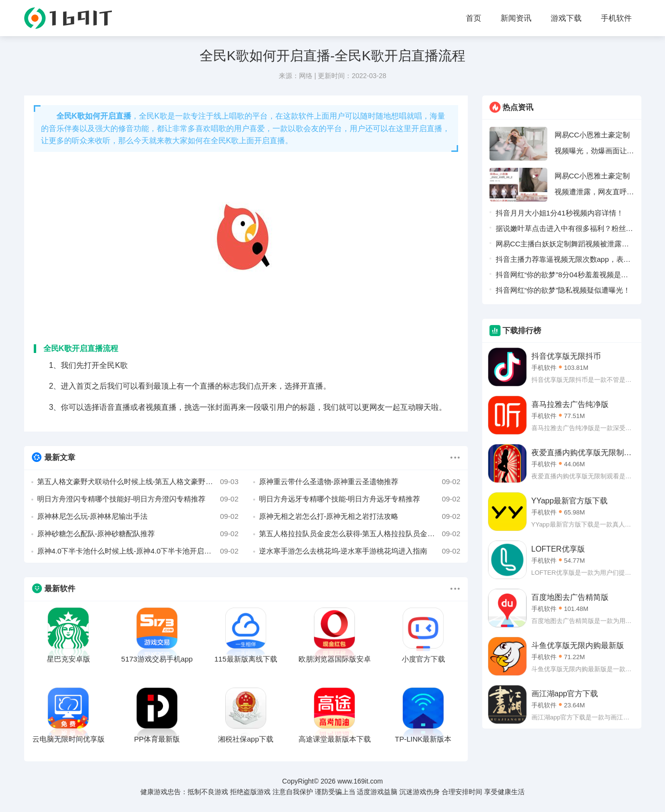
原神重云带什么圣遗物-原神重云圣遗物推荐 (360, 482)
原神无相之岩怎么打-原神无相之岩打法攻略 (360, 516)
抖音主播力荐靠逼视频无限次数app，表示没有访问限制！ (563, 261)
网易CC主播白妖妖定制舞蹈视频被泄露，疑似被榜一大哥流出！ (563, 246)
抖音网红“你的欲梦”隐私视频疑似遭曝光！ (563, 290)
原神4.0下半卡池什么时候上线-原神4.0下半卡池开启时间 (138, 551)
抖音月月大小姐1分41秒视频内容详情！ (560, 213)
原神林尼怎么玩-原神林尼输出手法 (138, 516)
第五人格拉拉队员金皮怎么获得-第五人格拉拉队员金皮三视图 (360, 534)
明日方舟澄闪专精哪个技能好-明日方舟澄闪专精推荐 (138, 499)
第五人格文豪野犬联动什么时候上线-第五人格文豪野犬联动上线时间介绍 (138, 482)
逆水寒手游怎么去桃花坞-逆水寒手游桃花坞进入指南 (360, 551)
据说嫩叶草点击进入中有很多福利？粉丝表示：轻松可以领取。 (564, 230)
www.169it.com (360, 781)
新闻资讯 (516, 18)
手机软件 (616, 18)
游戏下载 (566, 18)
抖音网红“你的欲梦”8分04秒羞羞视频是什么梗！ (562, 277)
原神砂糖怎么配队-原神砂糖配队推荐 (138, 534)
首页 (474, 18)
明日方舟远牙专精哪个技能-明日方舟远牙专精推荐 (360, 499)
